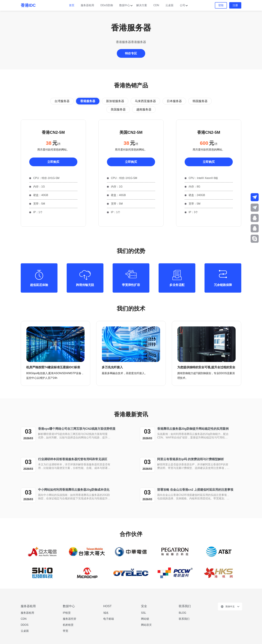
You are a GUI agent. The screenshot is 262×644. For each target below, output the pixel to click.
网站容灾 (146, 625)
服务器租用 (87, 5)
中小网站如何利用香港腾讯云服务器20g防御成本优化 (74, 490)
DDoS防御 (107, 5)
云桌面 (169, 5)
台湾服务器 (62, 101)
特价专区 (131, 53)
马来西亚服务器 (145, 101)
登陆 (221, 5)
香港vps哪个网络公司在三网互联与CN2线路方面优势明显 (77, 429)
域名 (106, 613)
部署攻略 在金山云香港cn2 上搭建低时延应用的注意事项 (195, 490)
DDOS (25, 625)
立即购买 (53, 162)
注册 (235, 5)
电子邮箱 (109, 619)
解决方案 (142, 5)
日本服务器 (174, 101)
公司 (182, 5)
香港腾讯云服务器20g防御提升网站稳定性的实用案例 (193, 429)
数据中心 (125, 5)
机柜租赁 (68, 625)
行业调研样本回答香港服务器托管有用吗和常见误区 (73, 459)
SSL (144, 613)
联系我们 (184, 619)
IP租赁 (67, 613)
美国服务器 (118, 109)
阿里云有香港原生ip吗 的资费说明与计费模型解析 (191, 459)
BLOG (182, 613)
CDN (156, 5)
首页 (72, 5)
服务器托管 (70, 619)
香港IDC (28, 5)
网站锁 (145, 619)
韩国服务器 (200, 101)
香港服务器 (88, 101)
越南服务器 (144, 109)
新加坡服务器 (115, 101)
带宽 (65, 631)
